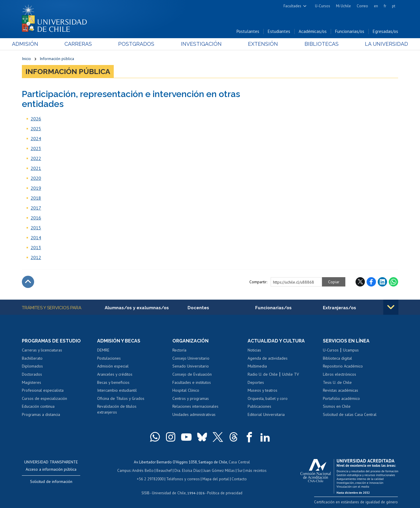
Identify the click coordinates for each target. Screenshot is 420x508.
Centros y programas (191, 398)
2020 (36, 178)
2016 (36, 218)
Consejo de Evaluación (192, 375)
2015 (36, 228)
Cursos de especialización (44, 398)
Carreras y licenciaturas (42, 350)
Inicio (26, 59)
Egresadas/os (385, 32)
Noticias (254, 350)
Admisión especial (113, 366)
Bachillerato (32, 358)
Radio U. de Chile (263, 375)
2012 (36, 258)
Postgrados (140, 44)
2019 (36, 188)
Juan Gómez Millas (219, 470)
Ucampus (351, 350)
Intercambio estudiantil (117, 391)
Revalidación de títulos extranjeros (117, 409)
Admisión (35, 44)
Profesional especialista (43, 391)
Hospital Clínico (186, 391)
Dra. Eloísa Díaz (188, 470)
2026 (36, 119)
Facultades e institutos (192, 382)
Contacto (238, 478)
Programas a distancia (41, 415)
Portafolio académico (341, 398)
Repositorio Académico (343, 366)
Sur (239, 470)
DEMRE (103, 350)
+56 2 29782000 (151, 478)
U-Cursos (323, 6)
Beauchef (165, 470)
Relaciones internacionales (195, 407)
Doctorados (32, 375)
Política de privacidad (224, 492)
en (376, 6)
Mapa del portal (215, 478)
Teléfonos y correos (183, 478)
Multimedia (257, 366)
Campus (125, 470)
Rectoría (179, 350)
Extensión (259, 44)
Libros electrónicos (339, 375)
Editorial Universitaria (266, 415)
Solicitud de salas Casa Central (350, 415)
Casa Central (239, 462)
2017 (36, 208)
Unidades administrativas (194, 415)
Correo (362, 6)
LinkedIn (382, 282)
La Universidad (376, 44)
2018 (36, 198)
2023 (36, 149)
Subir (28, 282)
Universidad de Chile (169, 492)
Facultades (292, 6)
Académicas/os (313, 32)
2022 (36, 159)
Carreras (85, 44)
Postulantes (248, 32)
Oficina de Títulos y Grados (121, 398)
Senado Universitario (191, 366)
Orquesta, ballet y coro (268, 398)
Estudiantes (279, 32)
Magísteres (32, 382)
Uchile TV (290, 375)
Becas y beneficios (113, 382)
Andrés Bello (144, 470)
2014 (36, 238)
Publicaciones (259, 407)
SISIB (146, 492)
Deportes (256, 382)
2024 (36, 139)
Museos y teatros (262, 391)
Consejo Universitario (191, 358)
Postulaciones (109, 358)
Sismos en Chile (337, 407)
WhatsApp (393, 282)
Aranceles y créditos (115, 375)
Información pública (57, 59)
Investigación (201, 44)
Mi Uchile (343, 6)
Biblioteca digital (337, 358)
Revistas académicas (341, 391)
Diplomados (32, 366)
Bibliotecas (315, 44)
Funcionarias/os (350, 32)
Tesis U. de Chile (337, 382)
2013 (36, 248)
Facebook (371, 282)
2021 (36, 168)
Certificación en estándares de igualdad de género (357, 502)
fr (385, 6)
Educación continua (38, 407)
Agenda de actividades (268, 358)
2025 (36, 129)
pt (394, 6)
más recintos (255, 470)
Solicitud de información (51, 482)
